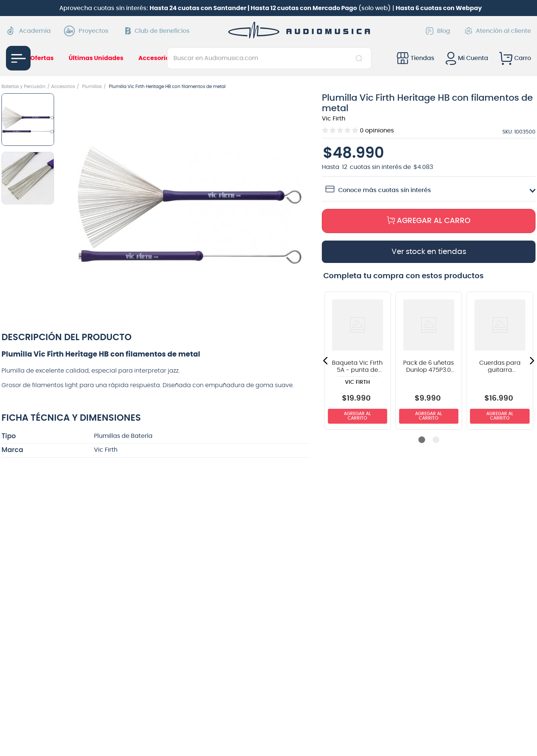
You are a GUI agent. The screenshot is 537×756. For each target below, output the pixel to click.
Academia (28, 31)
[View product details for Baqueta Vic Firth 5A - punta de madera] (357, 361)
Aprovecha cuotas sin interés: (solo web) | (271, 8)
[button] (189, 206)
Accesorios (63, 87)
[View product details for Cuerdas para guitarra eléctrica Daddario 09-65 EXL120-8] (500, 361)
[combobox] (269, 58)
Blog (438, 31)
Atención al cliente (498, 31)
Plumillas (92, 87)
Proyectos (88, 31)
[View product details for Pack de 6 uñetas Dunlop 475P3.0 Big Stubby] (429, 361)
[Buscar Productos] (360, 58)
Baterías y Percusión (23, 87)
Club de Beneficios (158, 31)
